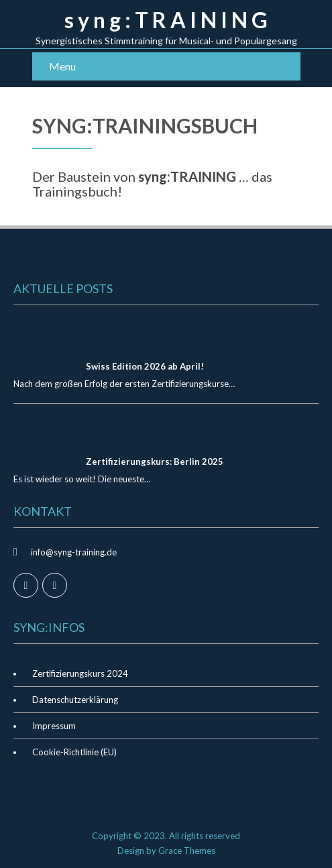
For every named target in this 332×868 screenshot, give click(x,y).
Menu (62, 66)
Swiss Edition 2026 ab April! (145, 366)
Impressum (54, 726)
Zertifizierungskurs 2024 (80, 673)
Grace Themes (187, 851)
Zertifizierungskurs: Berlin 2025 (155, 462)
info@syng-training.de (74, 552)
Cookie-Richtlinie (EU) (74, 752)
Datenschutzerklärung (75, 700)
